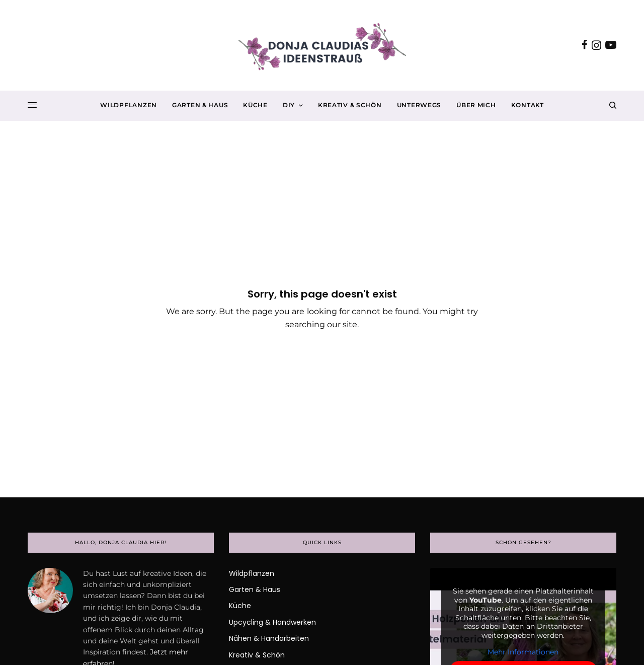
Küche (240, 606)
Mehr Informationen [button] (523, 652)
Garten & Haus (255, 589)
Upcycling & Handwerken (272, 622)
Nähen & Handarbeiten (269, 638)
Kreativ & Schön (257, 655)
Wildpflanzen (252, 573)
